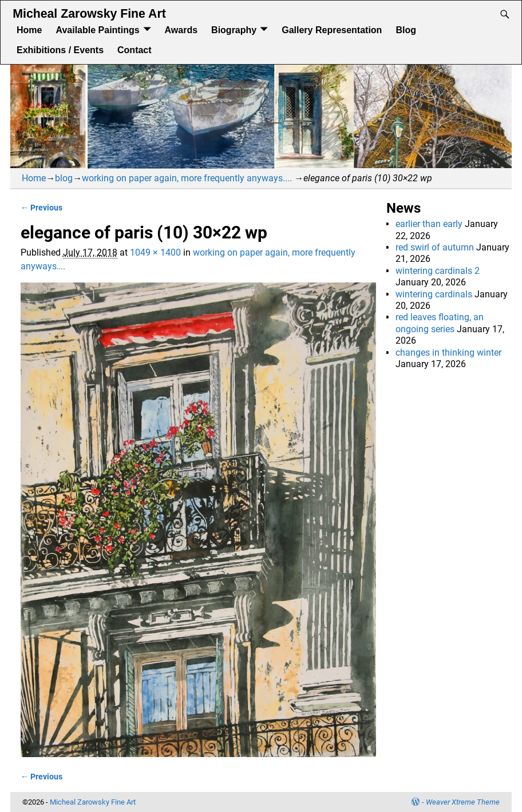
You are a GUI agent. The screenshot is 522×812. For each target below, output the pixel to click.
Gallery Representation (332, 30)
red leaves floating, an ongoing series (440, 323)
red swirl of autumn (435, 247)
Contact (135, 50)
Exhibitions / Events (60, 50)
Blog (406, 30)
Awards (181, 30)
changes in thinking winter (448, 353)
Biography (234, 30)
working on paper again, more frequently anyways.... (187, 178)
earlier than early (429, 224)
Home (29, 30)
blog (64, 178)
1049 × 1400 (155, 252)
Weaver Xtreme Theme (463, 802)
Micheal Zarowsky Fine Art (89, 14)
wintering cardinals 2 (438, 271)
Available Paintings (97, 30)
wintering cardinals (434, 294)
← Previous (41, 208)
